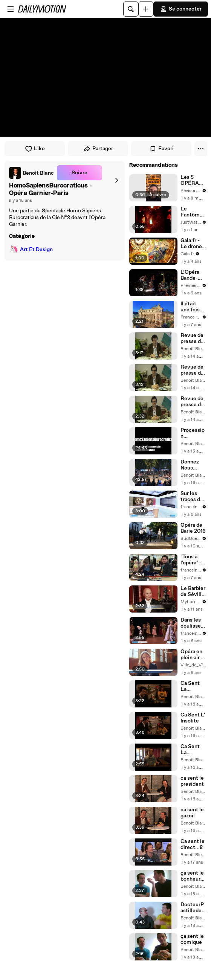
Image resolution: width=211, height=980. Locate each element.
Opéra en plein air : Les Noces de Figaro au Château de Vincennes (193, 655)
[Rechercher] (131, 9)
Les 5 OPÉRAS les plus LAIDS (191, 180)
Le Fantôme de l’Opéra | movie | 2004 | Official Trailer (193, 212)
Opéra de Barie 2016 (193, 528)
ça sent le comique (192, 939)
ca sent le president (192, 781)
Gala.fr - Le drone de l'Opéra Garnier (193, 244)
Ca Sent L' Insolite (193, 718)
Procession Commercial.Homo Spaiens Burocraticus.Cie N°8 (193, 433)
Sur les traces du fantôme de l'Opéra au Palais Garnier (193, 497)
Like (35, 149)
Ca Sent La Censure (191, 686)
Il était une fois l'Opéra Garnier (190, 307)
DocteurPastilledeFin (193, 908)
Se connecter (181, 9)
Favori (161, 149)
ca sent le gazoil (192, 813)
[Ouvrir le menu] (11, 9)
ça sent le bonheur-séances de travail (192, 876)
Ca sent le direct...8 (193, 844)
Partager (98, 149)
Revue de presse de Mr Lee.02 (193, 370)
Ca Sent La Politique (192, 750)
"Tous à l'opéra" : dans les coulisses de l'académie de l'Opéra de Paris (193, 560)
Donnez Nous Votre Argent (190, 465)
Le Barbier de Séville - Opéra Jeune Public (193, 591)
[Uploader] (146, 9)
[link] (31, 173)
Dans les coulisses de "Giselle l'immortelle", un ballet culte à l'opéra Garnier (193, 623)
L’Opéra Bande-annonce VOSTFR (191, 275)
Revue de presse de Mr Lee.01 (193, 402)
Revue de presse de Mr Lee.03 (193, 338)
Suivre (80, 173)
